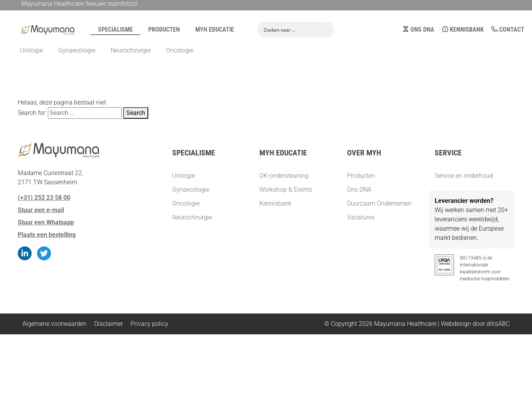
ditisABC (498, 324)
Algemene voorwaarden (54, 324)
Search (136, 113)
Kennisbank (467, 29)
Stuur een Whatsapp (46, 222)
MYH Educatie (215, 29)
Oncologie (186, 203)
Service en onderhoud (464, 176)
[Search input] (291, 29)
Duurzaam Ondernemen (379, 203)
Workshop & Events (286, 190)
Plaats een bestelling (47, 235)
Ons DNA (422, 29)
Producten (164, 29)
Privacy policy (149, 324)
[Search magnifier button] (327, 29)
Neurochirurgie (192, 217)
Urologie (184, 176)
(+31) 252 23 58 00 (44, 198)
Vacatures (361, 217)
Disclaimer (108, 324)
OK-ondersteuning (284, 176)
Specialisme (115, 29)
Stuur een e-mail (41, 210)
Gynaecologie (191, 190)
